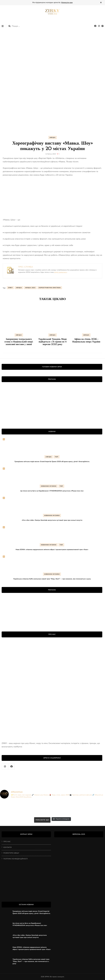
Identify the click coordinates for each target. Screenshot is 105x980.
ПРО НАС (7, 842)
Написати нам (67, 3)
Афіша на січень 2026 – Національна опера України (86, 340)
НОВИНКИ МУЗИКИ (49, 486)
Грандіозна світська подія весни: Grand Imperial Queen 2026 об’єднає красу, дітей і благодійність (52, 461)
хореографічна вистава (50, 288)
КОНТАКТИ (7, 847)
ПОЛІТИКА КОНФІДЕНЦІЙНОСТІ (16, 859)
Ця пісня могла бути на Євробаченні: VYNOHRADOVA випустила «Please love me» (52, 491)
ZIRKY (10, 288)
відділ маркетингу (61, 272)
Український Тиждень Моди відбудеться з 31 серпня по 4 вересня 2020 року (52, 342)
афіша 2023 (30, 288)
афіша (19, 288)
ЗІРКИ (47, 977)
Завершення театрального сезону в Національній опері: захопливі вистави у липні (19, 342)
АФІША (53, 138)
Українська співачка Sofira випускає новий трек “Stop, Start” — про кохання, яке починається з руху (52, 579)
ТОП (56, 457)
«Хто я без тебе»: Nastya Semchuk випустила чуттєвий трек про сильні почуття (52, 520)
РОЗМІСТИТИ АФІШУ (11, 853)
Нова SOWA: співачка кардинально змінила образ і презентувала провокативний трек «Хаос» (52, 549)
